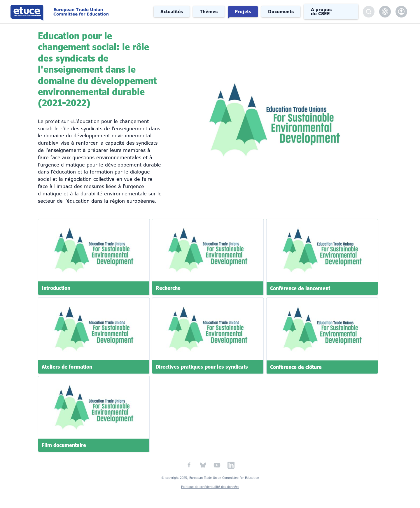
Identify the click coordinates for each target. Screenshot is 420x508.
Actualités (172, 12)
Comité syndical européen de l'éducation (80, 12)
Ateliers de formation (67, 367)
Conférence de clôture (296, 367)
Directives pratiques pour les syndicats (202, 367)
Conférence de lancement (300, 288)
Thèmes (209, 12)
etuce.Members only (401, 12)
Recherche (168, 288)
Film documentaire (64, 445)
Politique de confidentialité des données (210, 487)
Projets (243, 12)
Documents (281, 12)
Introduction (56, 288)
